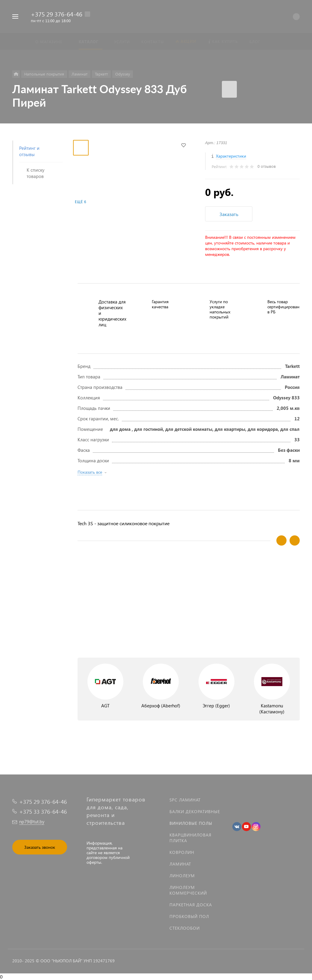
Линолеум (182, 876)
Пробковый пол (189, 916)
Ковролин (182, 852)
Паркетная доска (191, 905)
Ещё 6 (81, 202)
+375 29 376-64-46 (57, 14)
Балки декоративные (195, 811)
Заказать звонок (40, 847)
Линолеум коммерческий (188, 890)
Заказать (229, 214)
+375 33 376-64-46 (43, 811)
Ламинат (180, 864)
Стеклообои (185, 928)
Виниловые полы (191, 823)
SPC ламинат (185, 800)
